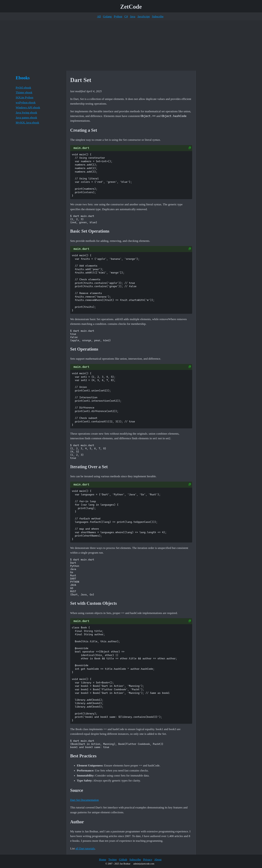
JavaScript (144, 16)
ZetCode (131, 7)
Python (118, 16)
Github (123, 859)
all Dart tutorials (85, 848)
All (99, 16)
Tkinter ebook (24, 92)
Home (103, 859)
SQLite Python (24, 97)
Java (133, 16)
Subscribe (158, 16)
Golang (107, 16)
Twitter (113, 859)
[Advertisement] (131, 46)
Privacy (148, 859)
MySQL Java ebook (27, 122)
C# (126, 16)
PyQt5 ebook (23, 88)
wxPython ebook (26, 102)
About (158, 859)
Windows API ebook (28, 107)
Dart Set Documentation (84, 800)
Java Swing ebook (26, 112)
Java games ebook (26, 117)
